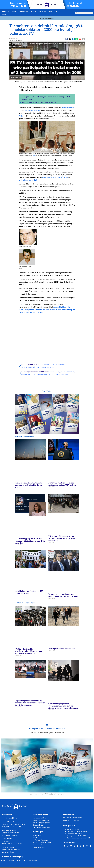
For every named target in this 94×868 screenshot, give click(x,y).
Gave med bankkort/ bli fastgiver (77, 831)
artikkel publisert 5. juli (28, 180)
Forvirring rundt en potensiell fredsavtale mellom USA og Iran (62, 484)
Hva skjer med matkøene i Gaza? (62, 649)
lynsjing (24, 374)
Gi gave (14, 11)
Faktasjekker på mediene (41, 827)
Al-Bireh (22, 116)
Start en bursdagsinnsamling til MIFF (79, 838)
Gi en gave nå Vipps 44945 (18, 4)
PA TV (31, 374)
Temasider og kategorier (41, 823)
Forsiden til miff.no (39, 818)
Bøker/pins (42, 11)
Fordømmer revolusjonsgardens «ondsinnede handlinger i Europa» (63, 595)
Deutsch (19, 860)
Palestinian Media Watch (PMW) (55, 177)
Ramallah (64, 374)
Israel (34, 155)
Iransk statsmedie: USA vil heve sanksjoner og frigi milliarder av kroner (29, 485)
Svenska (4, 860)
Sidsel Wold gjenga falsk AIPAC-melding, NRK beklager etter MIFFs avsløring (30, 541)
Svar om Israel (24, 11)
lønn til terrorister (67, 372)
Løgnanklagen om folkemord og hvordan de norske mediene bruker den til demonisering (30, 703)
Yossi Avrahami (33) (33, 110)
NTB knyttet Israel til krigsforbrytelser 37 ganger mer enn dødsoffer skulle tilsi (28, 651)
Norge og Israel (38, 825)
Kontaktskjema (11, 818)
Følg (57, 11)
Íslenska (27, 860)
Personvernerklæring (40, 847)
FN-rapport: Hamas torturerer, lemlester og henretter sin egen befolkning (62, 538)
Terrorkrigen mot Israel (45, 367)
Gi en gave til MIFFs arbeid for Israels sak (47, 729)
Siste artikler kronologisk (41, 820)
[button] (70, 39)
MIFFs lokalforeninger (40, 840)
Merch (4, 14)
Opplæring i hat (49, 364)
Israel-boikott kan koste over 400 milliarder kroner (29, 592)
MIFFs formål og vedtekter (42, 842)
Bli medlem (6, 11)
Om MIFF (51, 11)
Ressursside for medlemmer (42, 845)
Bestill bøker (47, 391)
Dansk (12, 860)
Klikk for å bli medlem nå (74, 4)
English (35, 860)
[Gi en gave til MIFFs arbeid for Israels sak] (47, 723)
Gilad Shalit (55, 372)
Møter (34, 11)
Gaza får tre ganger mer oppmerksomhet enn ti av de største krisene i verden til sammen (63, 706)
